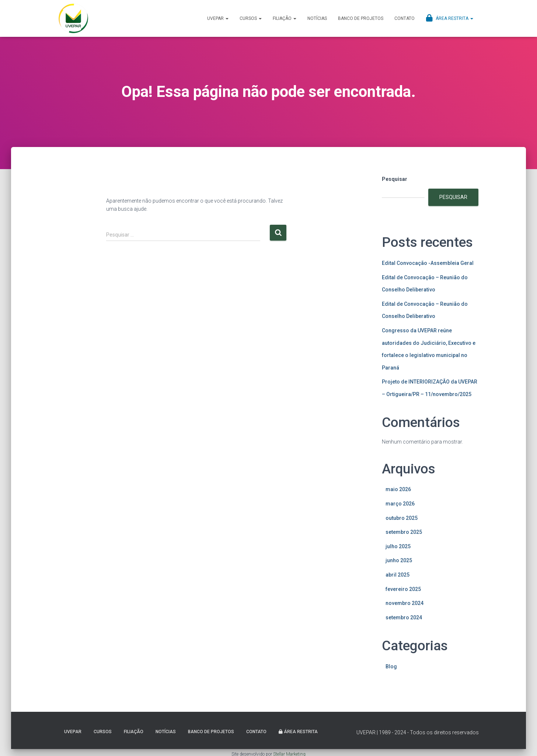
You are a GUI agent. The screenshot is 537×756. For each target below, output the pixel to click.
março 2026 (400, 504)
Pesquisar (395, 179)
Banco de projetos (361, 18)
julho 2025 (398, 546)
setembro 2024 (404, 617)
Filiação (285, 18)
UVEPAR (218, 18)
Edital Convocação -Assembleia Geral (428, 263)
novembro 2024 (405, 603)
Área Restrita (449, 18)
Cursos (251, 18)
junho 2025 (399, 560)
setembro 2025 (404, 532)
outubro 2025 (402, 518)
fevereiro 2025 (403, 589)
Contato (405, 18)
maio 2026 (398, 489)
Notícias (317, 18)
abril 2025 (397, 575)
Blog (391, 666)
